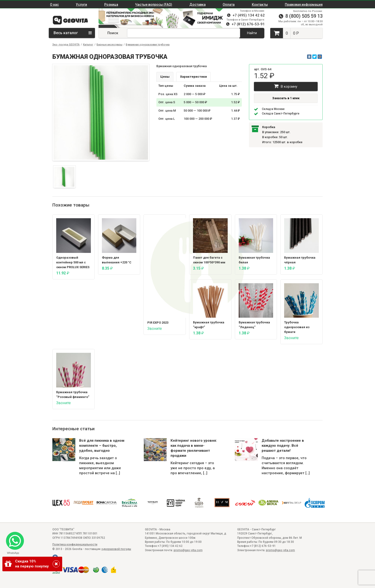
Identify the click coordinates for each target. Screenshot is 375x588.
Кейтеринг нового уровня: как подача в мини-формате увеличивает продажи (194, 448)
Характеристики (193, 77)
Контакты (260, 5)
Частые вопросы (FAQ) (154, 5)
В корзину (286, 86)
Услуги (81, 5)
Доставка (198, 5)
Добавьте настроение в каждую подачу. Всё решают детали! (283, 446)
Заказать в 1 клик (286, 98)
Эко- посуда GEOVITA (66, 45)
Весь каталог (73, 33)
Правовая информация (304, 5)
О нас (54, 5)
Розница (111, 5)
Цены (165, 77)
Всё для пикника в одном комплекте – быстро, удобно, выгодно (102, 446)
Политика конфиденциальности (75, 544)
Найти (252, 33)
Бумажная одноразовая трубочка (148, 45)
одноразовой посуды (116, 549)
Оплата (229, 5)
